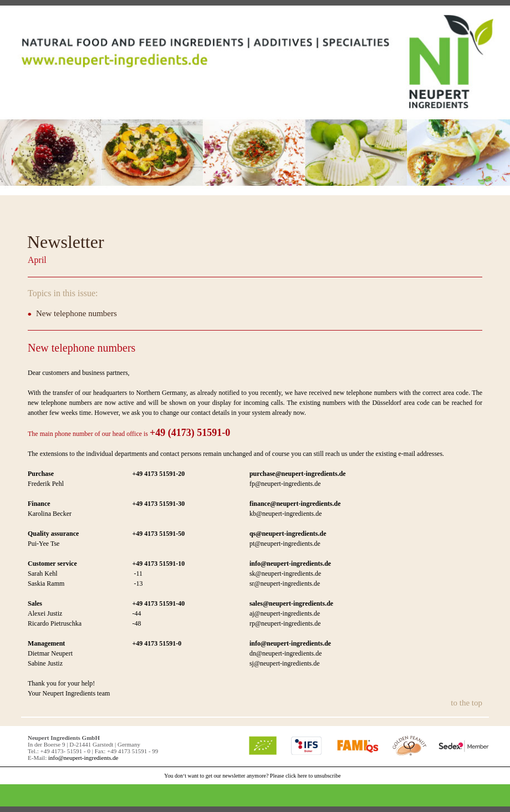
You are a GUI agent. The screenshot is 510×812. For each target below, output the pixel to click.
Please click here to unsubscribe (305, 776)
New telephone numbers (76, 313)
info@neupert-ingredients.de (83, 758)
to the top (466, 703)
